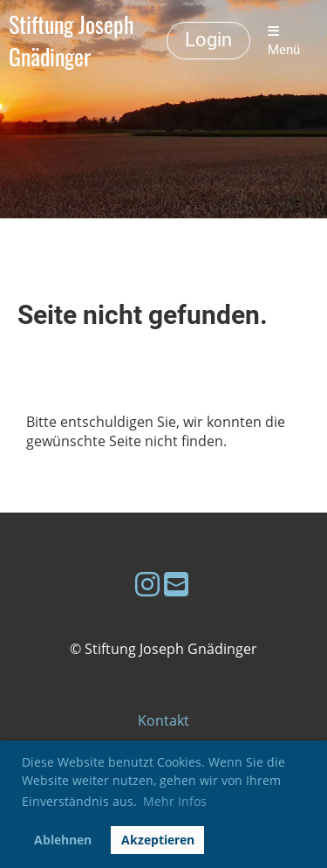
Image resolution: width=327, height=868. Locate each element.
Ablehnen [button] (63, 840)
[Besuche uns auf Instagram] (147, 584)
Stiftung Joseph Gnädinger (72, 41)
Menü (284, 41)
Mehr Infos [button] (175, 801)
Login (208, 40)
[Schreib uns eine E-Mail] (176, 584)
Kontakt (163, 720)
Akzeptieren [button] (158, 840)
